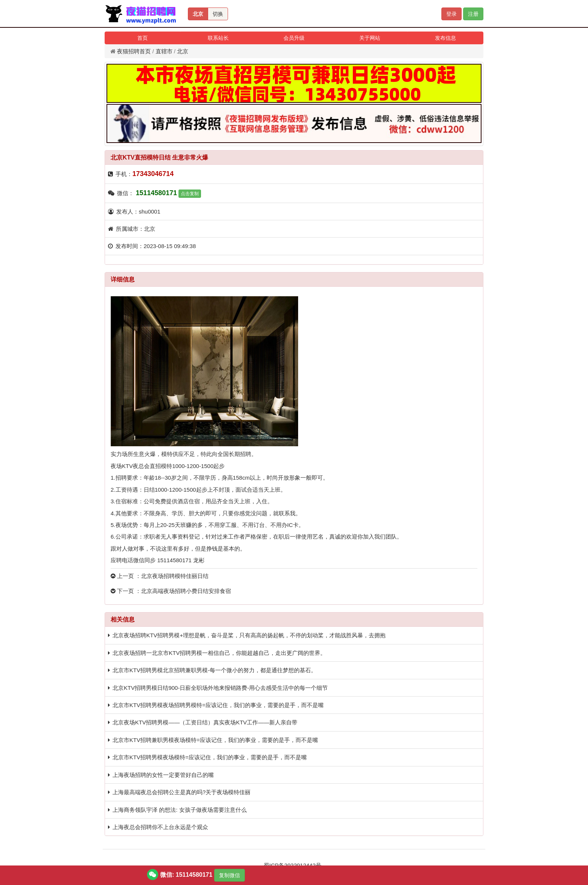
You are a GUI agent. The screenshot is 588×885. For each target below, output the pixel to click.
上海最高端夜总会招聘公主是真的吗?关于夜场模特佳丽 (181, 792)
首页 (142, 38)
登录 (451, 14)
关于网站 (370, 38)
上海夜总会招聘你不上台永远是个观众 (160, 827)
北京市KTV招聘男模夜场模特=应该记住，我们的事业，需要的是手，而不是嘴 (210, 757)
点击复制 (190, 194)
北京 (198, 14)
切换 (218, 14)
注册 (473, 14)
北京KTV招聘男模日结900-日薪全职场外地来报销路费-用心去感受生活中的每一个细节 (220, 688)
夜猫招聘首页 (134, 51)
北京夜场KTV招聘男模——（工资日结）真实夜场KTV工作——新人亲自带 (205, 722)
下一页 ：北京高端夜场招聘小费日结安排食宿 (171, 591)
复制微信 (229, 875)
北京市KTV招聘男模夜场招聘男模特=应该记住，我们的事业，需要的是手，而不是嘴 (218, 705)
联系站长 (218, 38)
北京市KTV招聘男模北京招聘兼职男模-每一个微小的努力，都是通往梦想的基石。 (214, 670)
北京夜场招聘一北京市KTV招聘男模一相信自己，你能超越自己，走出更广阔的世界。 (219, 653)
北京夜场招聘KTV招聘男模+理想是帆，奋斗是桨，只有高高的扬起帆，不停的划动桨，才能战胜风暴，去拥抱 (249, 635)
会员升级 (294, 38)
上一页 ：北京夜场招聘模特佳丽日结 (160, 576)
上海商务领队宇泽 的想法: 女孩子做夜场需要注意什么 (180, 810)
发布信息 (445, 38)
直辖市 (164, 51)
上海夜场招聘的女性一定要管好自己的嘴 (163, 775)
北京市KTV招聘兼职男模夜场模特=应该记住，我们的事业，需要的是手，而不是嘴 (215, 740)
